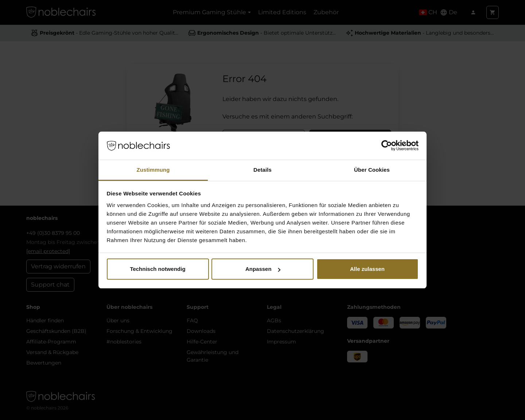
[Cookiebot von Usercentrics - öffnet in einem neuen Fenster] (387, 146)
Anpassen (263, 269)
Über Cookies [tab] (372, 170)
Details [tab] (262, 170)
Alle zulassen (367, 269)
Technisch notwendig (157, 269)
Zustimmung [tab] (153, 170)
